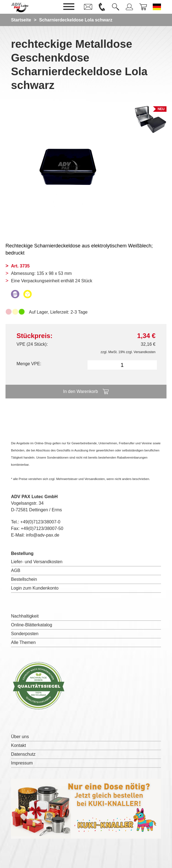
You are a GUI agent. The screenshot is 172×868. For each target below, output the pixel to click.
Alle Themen (23, 642)
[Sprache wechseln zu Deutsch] (157, 7)
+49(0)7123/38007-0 (40, 522)
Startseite (21, 20)
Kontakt (18, 745)
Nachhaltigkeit (25, 616)
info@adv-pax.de (43, 535)
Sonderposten (25, 634)
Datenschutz (23, 754)
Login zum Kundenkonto (35, 588)
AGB (16, 570)
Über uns (20, 737)
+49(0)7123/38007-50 (42, 528)
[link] (88, 7)
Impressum (22, 763)
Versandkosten (145, 352)
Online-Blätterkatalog (32, 625)
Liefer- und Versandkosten (37, 562)
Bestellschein (24, 579)
